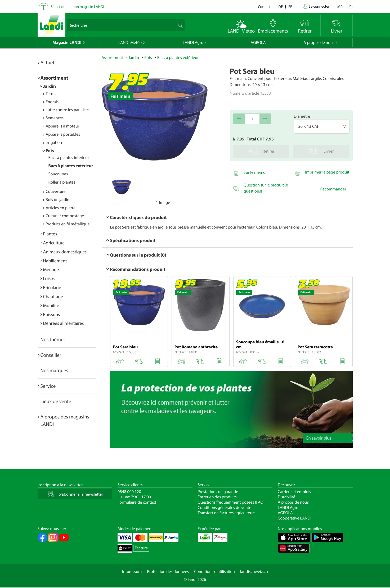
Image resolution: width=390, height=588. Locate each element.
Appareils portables (63, 134)
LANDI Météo (130, 43)
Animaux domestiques (65, 252)
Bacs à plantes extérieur (71, 166)
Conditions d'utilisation (214, 572)
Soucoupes (58, 174)
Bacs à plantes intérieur (69, 158)
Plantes (50, 234)
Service (48, 386)
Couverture (56, 192)
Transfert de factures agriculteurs (227, 513)
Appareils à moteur (63, 126)
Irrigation (54, 143)
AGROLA (258, 43)
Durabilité (286, 497)
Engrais (52, 102)
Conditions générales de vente (225, 508)
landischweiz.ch (254, 572)
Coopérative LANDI (295, 518)
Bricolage (52, 287)
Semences (55, 118)
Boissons (52, 314)
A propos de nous (319, 43)
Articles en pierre (61, 208)
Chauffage (53, 296)
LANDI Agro (193, 43)
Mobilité (51, 305)
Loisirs (49, 278)
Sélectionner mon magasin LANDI (78, 6)
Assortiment (54, 78)
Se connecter (319, 6)
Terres (51, 94)
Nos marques (54, 370)
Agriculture (54, 243)
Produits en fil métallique (68, 224)
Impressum (132, 572)
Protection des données (168, 572)
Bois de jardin (58, 200)
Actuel (47, 62)
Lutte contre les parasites (68, 110)
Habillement (55, 261)
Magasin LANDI (67, 43)
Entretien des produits (217, 497)
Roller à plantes (62, 182)
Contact (264, 6)
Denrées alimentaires (64, 323)
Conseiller (51, 355)
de (281, 6)
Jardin (50, 86)
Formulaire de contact (137, 502)
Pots (50, 151)
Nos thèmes (53, 339)
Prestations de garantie (218, 492)
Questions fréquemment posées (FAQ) (231, 502)
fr (290, 6)
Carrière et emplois (294, 492)
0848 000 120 (129, 492)
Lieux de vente (56, 401)
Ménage (51, 269)
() (345, 6)
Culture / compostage (65, 216)
